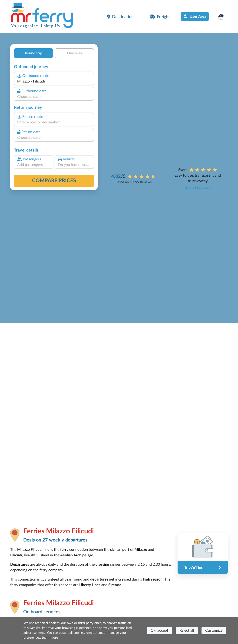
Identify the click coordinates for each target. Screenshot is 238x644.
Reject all (187, 631)
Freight (160, 17)
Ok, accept (159, 631)
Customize (214, 631)
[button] (223, 17)
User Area (195, 16)
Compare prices (54, 181)
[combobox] (54, 81)
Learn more (50, 638)
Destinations (121, 17)
